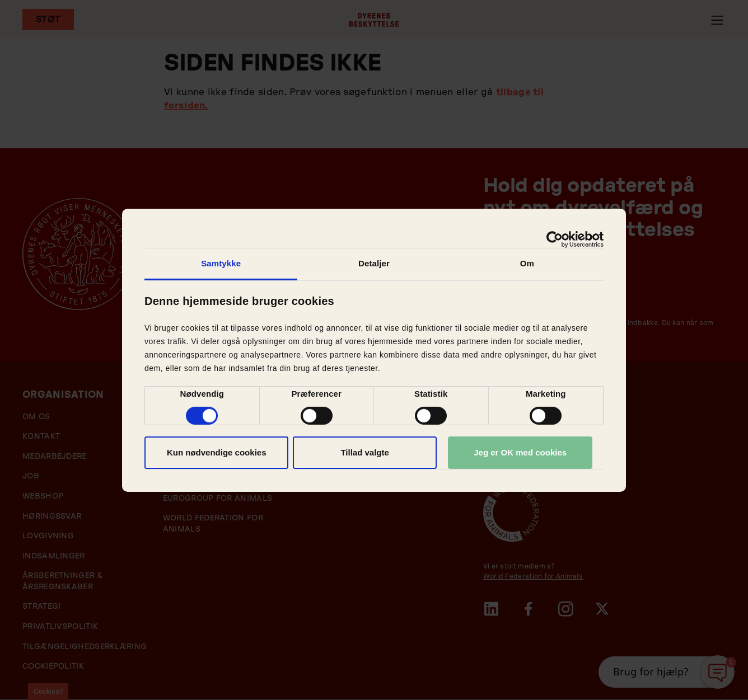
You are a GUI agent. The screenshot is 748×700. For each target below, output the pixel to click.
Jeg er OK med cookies (520, 452)
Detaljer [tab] (374, 263)
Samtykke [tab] (221, 263)
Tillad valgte (364, 452)
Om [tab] (527, 263)
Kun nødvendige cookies (217, 452)
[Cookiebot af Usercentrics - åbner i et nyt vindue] (555, 239)
